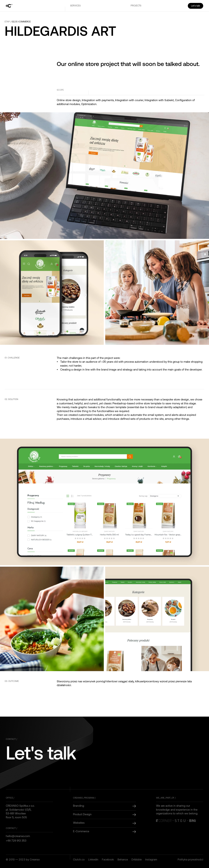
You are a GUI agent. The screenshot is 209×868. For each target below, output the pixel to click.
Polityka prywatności (190, 860)
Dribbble (137, 860)
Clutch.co (79, 860)
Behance (123, 860)
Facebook (108, 860)
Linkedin (93, 860)
